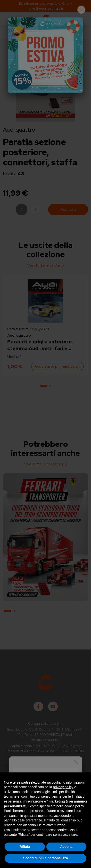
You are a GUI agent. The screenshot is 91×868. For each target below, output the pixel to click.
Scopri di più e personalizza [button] (45, 858)
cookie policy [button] (74, 806)
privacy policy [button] (63, 787)
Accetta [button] (66, 847)
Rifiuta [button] (25, 847)
